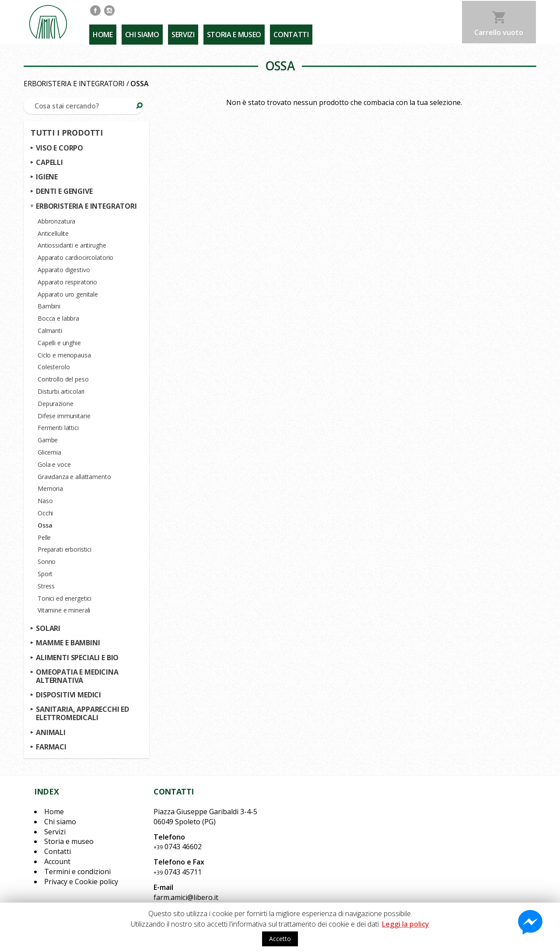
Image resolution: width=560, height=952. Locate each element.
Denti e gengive (64, 192)
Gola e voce (54, 464)
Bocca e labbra (58, 318)
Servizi (179, 31)
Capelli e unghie (59, 343)
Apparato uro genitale (68, 294)
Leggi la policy (406, 924)
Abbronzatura (56, 221)
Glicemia (49, 452)
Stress (46, 586)
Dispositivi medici (68, 695)
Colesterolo (54, 367)
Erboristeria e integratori (74, 84)
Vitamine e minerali (64, 611)
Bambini (49, 306)
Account (57, 861)
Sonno (47, 562)
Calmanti (50, 331)
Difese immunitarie (64, 416)
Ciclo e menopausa (64, 355)
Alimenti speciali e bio (77, 658)
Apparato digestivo (64, 270)
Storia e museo (228, 31)
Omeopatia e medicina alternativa (77, 676)
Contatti (283, 31)
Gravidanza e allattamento (74, 477)
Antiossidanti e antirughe (72, 246)
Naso (45, 501)
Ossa (45, 525)
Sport (45, 574)
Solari (48, 628)
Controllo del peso (63, 379)
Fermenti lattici (58, 428)
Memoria (50, 489)
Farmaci (51, 747)
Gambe (48, 440)
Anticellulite (53, 233)
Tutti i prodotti (67, 133)
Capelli (49, 162)
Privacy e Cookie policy (81, 882)
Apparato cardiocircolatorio (75, 257)
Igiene (47, 177)
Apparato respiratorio (67, 282)
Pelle (44, 537)
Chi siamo (140, 31)
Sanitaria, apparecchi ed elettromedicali (82, 713)
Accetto (280, 939)
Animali (51, 732)
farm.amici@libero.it (186, 897)
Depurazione (55, 404)
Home (102, 31)
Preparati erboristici (65, 550)
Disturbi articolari (61, 391)
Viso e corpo (59, 148)
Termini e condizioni (77, 871)
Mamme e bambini (68, 643)
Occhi (45, 513)
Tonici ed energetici (65, 598)
